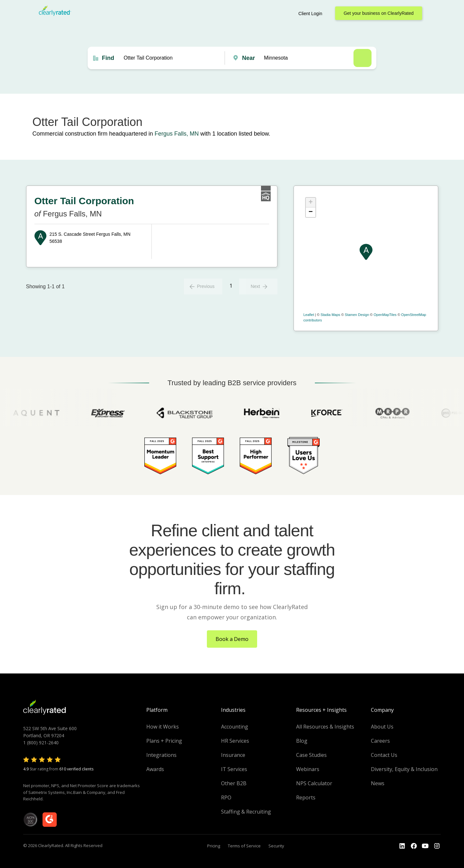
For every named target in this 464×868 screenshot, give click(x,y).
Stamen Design (357, 315)
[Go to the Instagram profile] (437, 846)
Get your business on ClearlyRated (378, 13)
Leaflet (309, 315)
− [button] (310, 212)
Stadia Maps (330, 315)
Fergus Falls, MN (177, 134)
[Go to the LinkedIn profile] (402, 846)
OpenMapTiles (385, 315)
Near (248, 58)
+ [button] (310, 203)
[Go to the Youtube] (414, 846)
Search (362, 58)
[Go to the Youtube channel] (425, 846)
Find (108, 58)
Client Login (310, 14)
